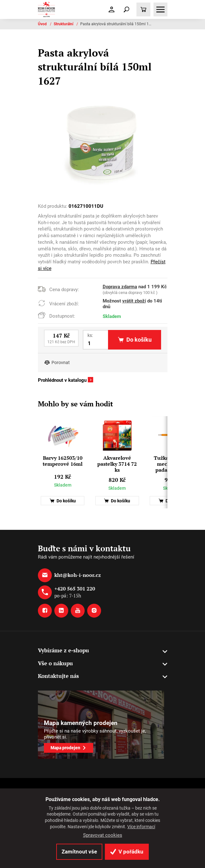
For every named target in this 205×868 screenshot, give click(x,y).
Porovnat (61, 363)
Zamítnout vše (79, 852)
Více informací (141, 827)
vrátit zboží (134, 301)
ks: (90, 335)
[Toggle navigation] (126, 9)
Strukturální (64, 24)
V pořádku (127, 852)
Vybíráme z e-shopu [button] (63, 650)
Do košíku (63, 501)
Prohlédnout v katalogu (62, 380)
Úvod (43, 24)
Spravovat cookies (103, 835)
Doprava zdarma (120, 287)
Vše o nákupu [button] (55, 663)
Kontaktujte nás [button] (58, 676)
